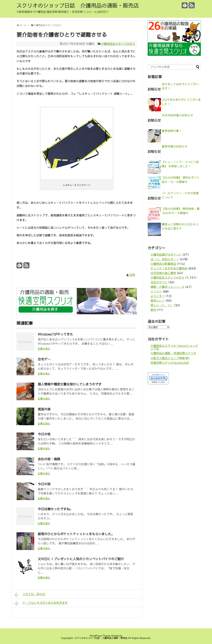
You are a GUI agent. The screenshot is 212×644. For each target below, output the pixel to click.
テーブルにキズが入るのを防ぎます (41, 603)
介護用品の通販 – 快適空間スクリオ (173, 353)
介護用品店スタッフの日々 (118, 44)
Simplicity (117, 636)
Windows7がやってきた (55, 334)
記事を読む (44, 349)
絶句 (153, 310)
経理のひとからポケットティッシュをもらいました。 (76, 534)
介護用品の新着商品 (163, 264)
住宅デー (44, 359)
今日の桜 (44, 434)
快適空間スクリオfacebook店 (170, 363)
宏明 (132, 275)
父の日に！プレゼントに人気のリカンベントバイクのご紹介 (81, 559)
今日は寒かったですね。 (55, 509)
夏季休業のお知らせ (175, 146)
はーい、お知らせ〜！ (165, 259)
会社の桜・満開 (49, 459)
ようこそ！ (158, 296)
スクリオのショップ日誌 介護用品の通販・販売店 (78, 5)
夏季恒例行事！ (172, 131)
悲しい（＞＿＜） (162, 305)
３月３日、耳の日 (30, 595)
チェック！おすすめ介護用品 (169, 268)
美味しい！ (158, 301)
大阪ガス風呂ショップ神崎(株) (170, 358)
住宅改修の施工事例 (163, 273)
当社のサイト (159, 282)
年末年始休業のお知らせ (177, 115)
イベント (156, 291)
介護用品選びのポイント (166, 255)
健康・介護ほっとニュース (168, 287)
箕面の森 (44, 409)
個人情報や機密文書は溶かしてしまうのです (70, 384)
